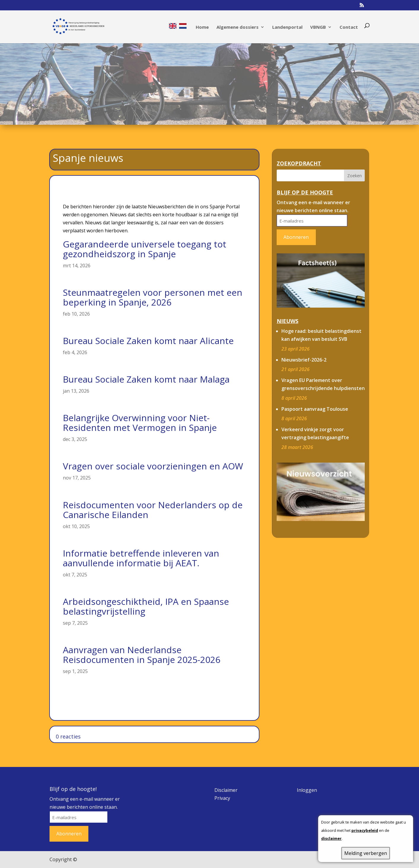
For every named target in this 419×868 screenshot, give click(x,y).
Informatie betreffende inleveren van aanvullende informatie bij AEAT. (141, 558)
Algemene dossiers (238, 27)
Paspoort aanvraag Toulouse (315, 409)
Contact (349, 27)
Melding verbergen (366, 853)
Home (202, 27)
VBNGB (318, 27)
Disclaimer (226, 790)
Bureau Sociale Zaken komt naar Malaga (146, 379)
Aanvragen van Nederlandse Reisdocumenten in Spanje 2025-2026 (142, 655)
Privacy (222, 798)
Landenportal (287, 27)
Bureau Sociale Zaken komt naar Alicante (148, 341)
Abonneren (296, 237)
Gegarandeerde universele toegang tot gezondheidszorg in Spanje (145, 249)
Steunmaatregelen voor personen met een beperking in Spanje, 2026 (153, 297)
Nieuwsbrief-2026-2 (304, 360)
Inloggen (307, 790)
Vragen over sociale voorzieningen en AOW (153, 466)
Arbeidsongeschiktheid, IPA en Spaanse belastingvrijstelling (146, 606)
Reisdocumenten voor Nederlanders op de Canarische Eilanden (153, 510)
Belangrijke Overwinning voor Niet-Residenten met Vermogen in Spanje (140, 423)
